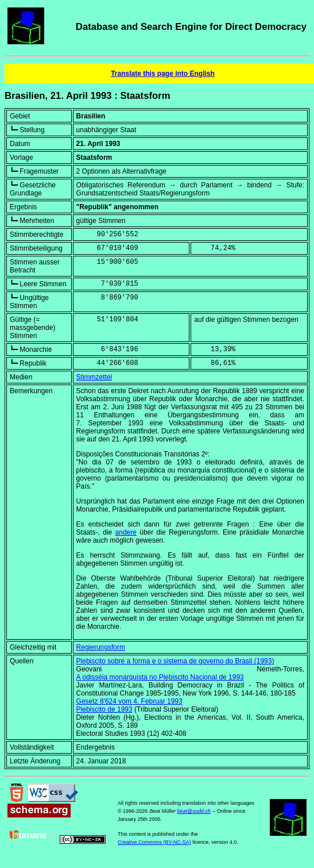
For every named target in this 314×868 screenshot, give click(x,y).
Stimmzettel (94, 377)
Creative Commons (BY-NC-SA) (154, 842)
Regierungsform (101, 647)
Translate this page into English (163, 74)
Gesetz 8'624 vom (129, 701)
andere (126, 532)
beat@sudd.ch (194, 811)
